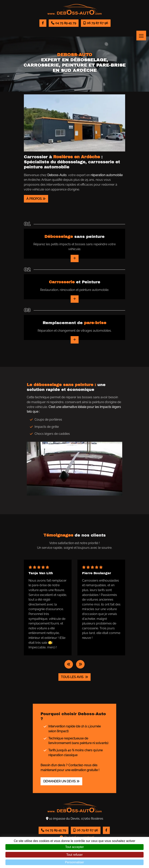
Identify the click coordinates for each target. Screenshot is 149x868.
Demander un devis (59, 781)
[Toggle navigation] (141, 36)
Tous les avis (73, 677)
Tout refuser (74, 855)
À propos (34, 199)
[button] (69, 664)
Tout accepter (74, 847)
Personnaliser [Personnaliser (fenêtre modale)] (74, 862)
